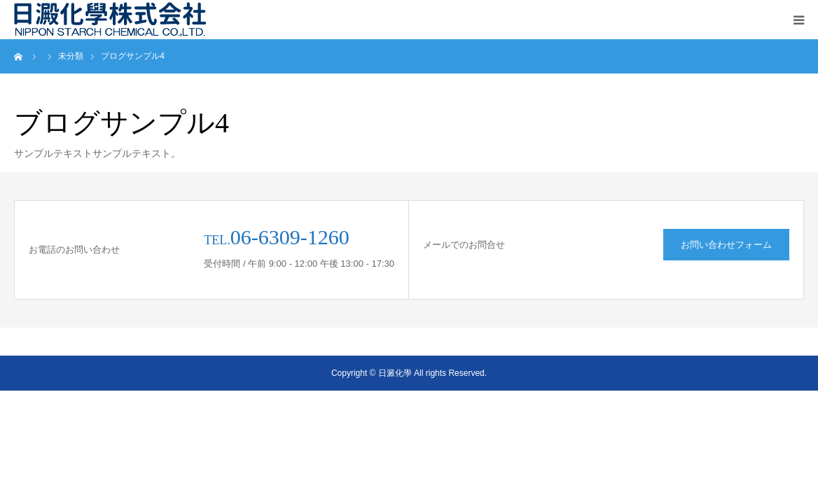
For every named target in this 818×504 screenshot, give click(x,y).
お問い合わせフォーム (726, 245)
